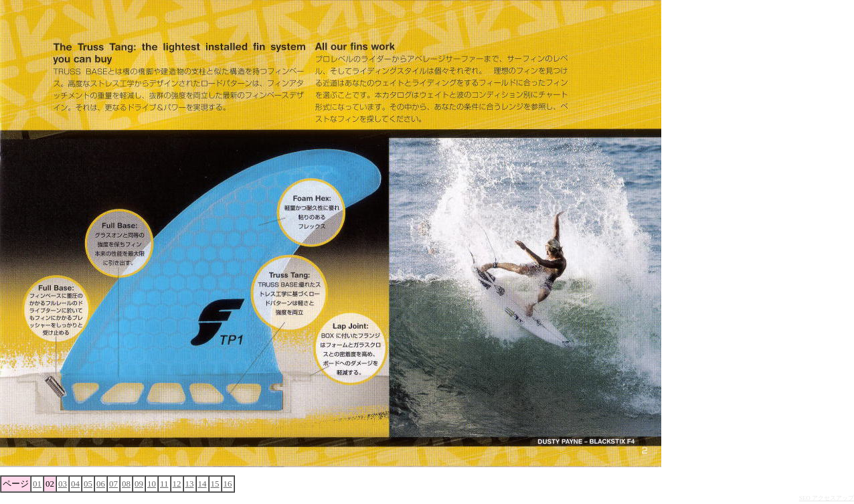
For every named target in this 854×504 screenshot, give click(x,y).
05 (88, 484)
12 (177, 484)
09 (139, 484)
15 (215, 484)
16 (228, 484)
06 (101, 484)
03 (63, 484)
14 (202, 484)
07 (113, 484)
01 (37, 484)
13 (190, 484)
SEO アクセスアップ (827, 498)
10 (152, 484)
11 (164, 484)
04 (75, 484)
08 (126, 484)
